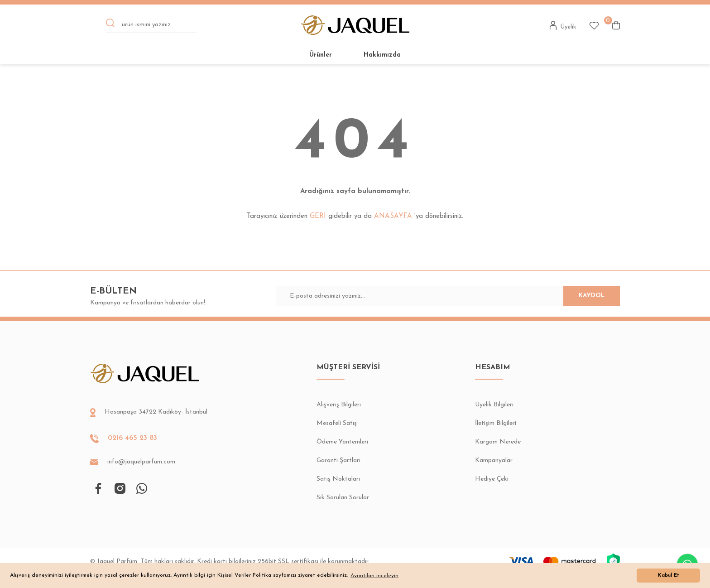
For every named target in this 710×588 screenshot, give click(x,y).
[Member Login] (563, 25)
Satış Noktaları (338, 479)
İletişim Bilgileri (496, 423)
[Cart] (616, 25)
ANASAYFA (393, 216)
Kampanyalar (494, 460)
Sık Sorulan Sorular (343, 498)
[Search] (151, 25)
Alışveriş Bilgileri (339, 405)
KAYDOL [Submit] (581, 296)
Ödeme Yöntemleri (342, 442)
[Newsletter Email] (448, 296)
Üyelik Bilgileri (494, 405)
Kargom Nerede (498, 442)
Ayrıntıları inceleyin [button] (374, 576)
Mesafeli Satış (337, 423)
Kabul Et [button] (669, 576)
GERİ (318, 216)
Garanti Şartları (338, 460)
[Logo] (355, 25)
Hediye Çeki (492, 479)
